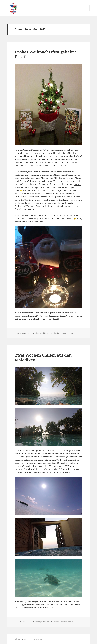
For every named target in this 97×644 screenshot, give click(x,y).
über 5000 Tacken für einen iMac (64, 178)
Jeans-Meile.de (57, 200)
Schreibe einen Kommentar (63, 333)
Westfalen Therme (72, 197)
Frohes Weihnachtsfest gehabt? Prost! (45, 54)
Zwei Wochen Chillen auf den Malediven (43, 357)
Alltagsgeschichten (42, 333)
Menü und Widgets (86, 11)
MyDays (78, 184)
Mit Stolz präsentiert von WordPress (28, 639)
